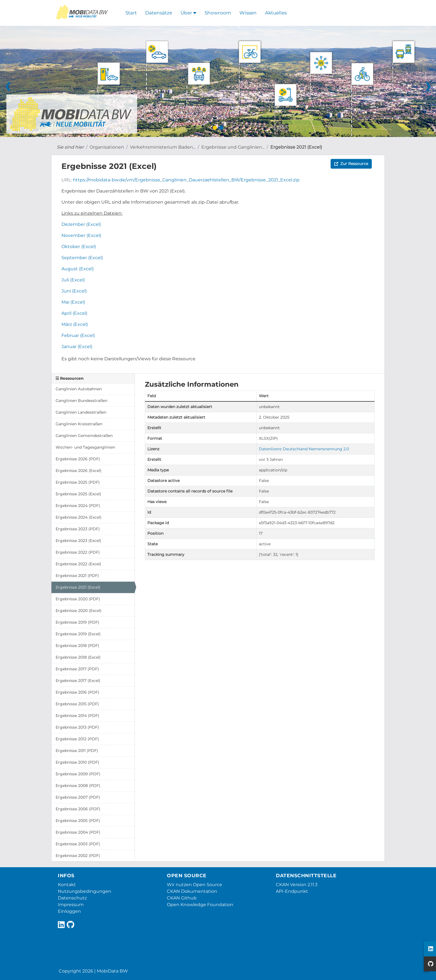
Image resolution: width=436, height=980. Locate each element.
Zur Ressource (351, 164)
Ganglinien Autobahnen (79, 389)
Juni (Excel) (74, 291)
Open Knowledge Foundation (200, 905)
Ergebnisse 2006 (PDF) (78, 809)
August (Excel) (78, 269)
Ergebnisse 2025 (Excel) (78, 494)
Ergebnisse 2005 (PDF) (78, 821)
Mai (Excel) (73, 302)
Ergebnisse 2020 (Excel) (79, 611)
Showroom (218, 13)
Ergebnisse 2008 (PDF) (78, 786)
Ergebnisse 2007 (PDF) (78, 797)
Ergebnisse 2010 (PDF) (77, 762)
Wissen (248, 13)
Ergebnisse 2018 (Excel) (78, 657)
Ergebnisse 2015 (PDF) (77, 704)
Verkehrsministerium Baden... (163, 147)
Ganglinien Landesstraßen (81, 412)
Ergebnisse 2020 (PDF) (78, 599)
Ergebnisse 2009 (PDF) (78, 774)
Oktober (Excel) (79, 247)
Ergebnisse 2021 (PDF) (77, 576)
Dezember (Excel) (81, 224)
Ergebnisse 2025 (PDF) (78, 482)
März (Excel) (75, 324)
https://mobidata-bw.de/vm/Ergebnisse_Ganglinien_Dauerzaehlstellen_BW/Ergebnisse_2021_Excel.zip (186, 180)
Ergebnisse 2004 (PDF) (78, 832)
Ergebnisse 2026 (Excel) (79, 471)
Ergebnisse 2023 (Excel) (78, 541)
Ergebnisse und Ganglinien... (233, 147)
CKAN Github (182, 898)
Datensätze (159, 13)
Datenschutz (72, 898)
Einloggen (69, 911)
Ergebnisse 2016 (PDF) (77, 692)
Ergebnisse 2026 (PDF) (78, 459)
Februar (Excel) (78, 335)
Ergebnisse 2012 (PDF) (77, 739)
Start (131, 13)
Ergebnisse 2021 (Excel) (296, 147)
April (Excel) (74, 313)
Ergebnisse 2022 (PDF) (78, 552)
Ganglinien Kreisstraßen (79, 424)
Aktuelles (276, 13)
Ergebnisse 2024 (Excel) (79, 517)
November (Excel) (81, 235)
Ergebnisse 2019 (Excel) (78, 634)
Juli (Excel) (73, 280)
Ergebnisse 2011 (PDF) (77, 751)
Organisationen (107, 147)
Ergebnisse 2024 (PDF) (78, 506)
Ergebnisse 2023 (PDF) (78, 529)
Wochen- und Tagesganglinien (85, 447)
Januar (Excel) (77, 347)
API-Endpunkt (292, 891)
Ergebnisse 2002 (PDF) (78, 856)
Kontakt (67, 885)
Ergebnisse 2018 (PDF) (77, 646)
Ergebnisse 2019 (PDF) (77, 622)
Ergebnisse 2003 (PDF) (78, 844)
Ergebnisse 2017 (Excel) (78, 681)
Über (188, 13)
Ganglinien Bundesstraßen (81, 401)
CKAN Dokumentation (192, 891)
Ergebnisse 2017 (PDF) (77, 669)
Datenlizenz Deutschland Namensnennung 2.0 (304, 449)
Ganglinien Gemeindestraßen (84, 436)
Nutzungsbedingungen (85, 891)
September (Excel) (82, 258)
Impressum (71, 905)
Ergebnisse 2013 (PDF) (77, 727)
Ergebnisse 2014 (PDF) (77, 716)
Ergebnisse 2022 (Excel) (78, 564)
